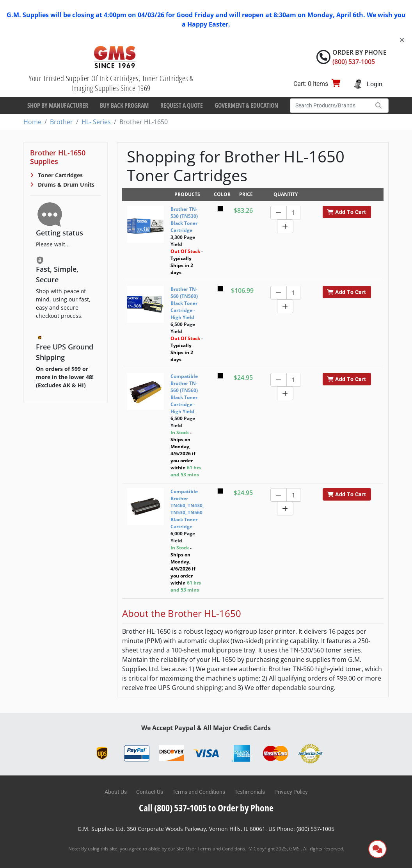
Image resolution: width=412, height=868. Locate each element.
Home (32, 122)
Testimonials (250, 792)
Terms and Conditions (199, 792)
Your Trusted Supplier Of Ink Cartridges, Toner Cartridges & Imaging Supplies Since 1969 (111, 83)
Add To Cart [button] (347, 212)
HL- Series (96, 122)
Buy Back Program (124, 105)
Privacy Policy (291, 792)
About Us (116, 792)
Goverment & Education (246, 105)
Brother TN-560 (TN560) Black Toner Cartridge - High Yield (184, 303)
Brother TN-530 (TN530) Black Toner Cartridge (184, 220)
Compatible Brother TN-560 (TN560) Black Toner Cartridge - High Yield (184, 394)
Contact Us (150, 792)
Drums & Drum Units (65, 184)
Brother (61, 122)
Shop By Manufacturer (58, 105)
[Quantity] (293, 213)
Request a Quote (182, 105)
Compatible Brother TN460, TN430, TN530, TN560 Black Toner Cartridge (187, 509)
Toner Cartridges (59, 175)
